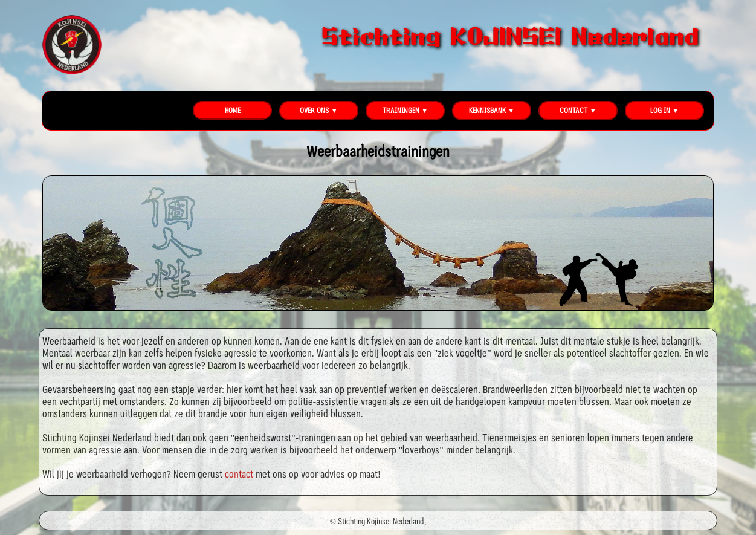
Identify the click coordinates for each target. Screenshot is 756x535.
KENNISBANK (487, 110)
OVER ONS (314, 110)
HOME (233, 110)
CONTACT (573, 110)
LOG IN (660, 110)
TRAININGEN (401, 110)
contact (239, 474)
